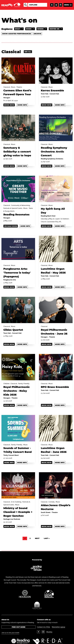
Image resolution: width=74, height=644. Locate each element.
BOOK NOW (47, 166)
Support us (61, 5)
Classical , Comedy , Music (56, 506)
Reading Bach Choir (48, 216)
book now (9, 166)
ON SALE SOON (11, 226)
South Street (46, 512)
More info (22, 105)
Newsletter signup (58, 627)
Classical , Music (56, 89)
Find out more (19, 627)
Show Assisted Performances (17, 34)
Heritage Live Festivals (12, 519)
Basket (56, 5)
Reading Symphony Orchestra (52, 159)
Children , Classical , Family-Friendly (18, 390)
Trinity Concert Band (11, 455)
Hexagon (7, 98)
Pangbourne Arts (10, 280)
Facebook (38, 632)
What (19, 29)
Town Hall (45, 94)
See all (28, 52)
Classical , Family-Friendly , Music (18, 449)
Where (42, 29)
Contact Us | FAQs (44, 627)
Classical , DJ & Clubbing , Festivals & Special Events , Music (18, 509)
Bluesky (49, 632)
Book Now (9, 105)
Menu (67, 5)
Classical (56, 331)
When (30, 29)
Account (52, 5)
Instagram (43, 632)
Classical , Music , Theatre (18, 91)
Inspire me (56, 29)
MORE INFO (9, 463)
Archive (37, 34)
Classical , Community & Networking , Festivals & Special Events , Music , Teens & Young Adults (18, 210)
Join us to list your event (10, 633)
